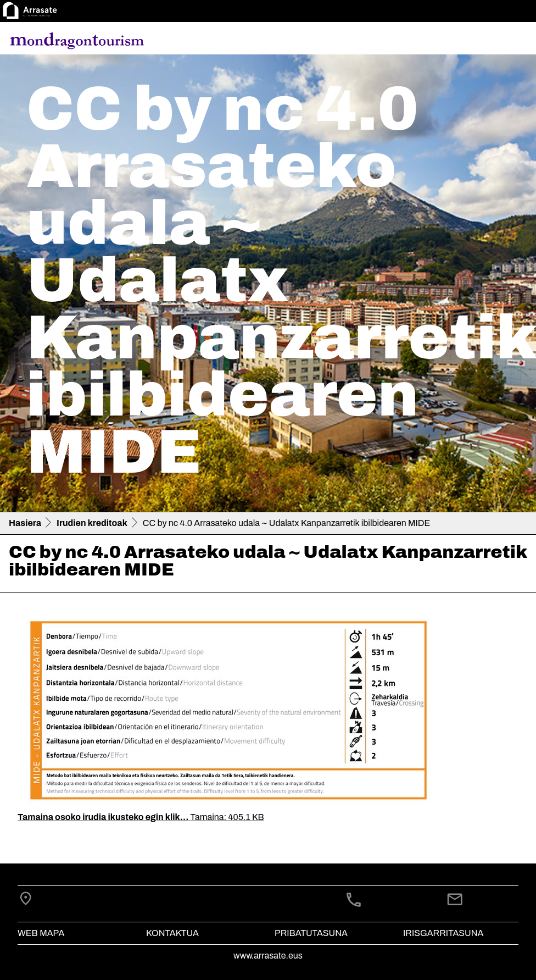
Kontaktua (172, 933)
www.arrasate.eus (268, 956)
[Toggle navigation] (512, 40)
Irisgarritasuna (443, 933)
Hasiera (25, 523)
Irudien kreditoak (92, 523)
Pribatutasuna (311, 933)
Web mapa (41, 933)
